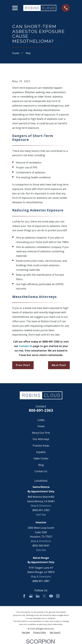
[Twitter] (44, 596)
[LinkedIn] (38, 596)
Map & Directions (41, 506)
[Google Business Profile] (31, 596)
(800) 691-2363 (41, 510)
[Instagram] (58, 596)
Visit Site (41, 515)
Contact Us (41, 471)
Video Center (41, 458)
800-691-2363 (41, 410)
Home (41, 426)
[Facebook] (24, 596)
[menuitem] (26, 633)
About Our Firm (41, 433)
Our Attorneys (41, 439)
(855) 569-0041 (41, 546)
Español (41, 452)
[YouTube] (51, 596)
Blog (41, 465)
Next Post (59, 365)
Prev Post (23, 365)
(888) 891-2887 (41, 581)
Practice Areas (41, 446)
